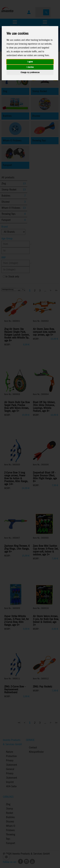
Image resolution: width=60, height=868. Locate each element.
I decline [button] (30, 67)
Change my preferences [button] (30, 73)
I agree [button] (30, 62)
